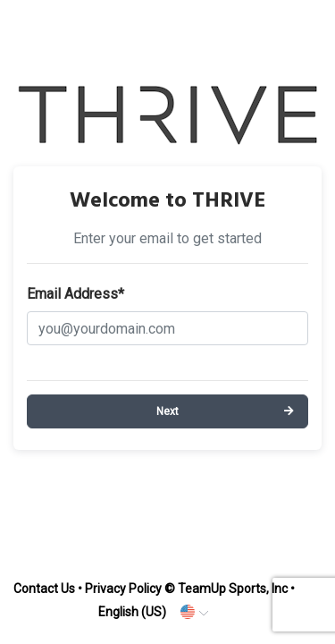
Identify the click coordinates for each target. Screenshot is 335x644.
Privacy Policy (123, 589)
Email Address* (75, 294)
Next (167, 411)
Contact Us (44, 589)
